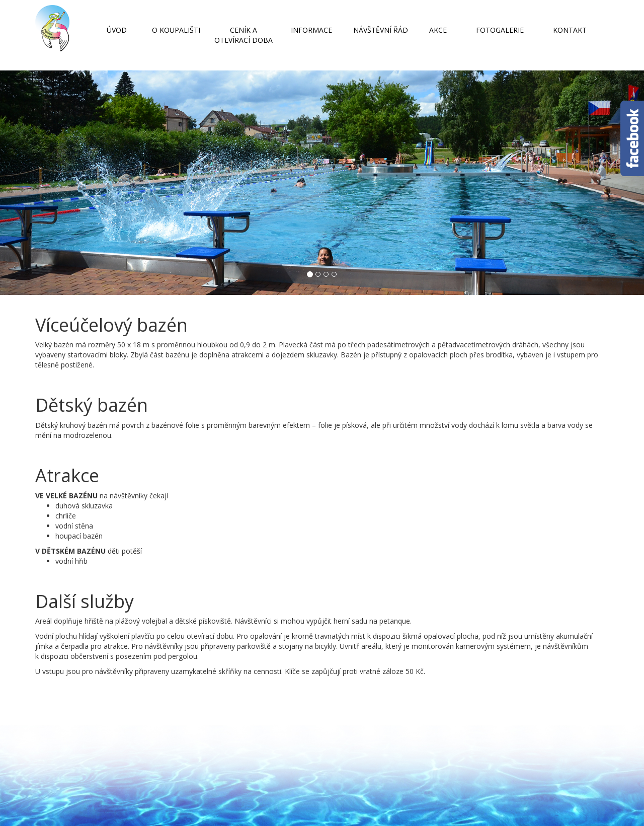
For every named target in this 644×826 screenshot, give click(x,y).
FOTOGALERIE (500, 30)
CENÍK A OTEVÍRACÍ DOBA (244, 35)
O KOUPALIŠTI (176, 30)
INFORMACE (311, 30)
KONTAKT (570, 30)
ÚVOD (117, 30)
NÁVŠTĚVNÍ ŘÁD (381, 30)
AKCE (438, 30)
